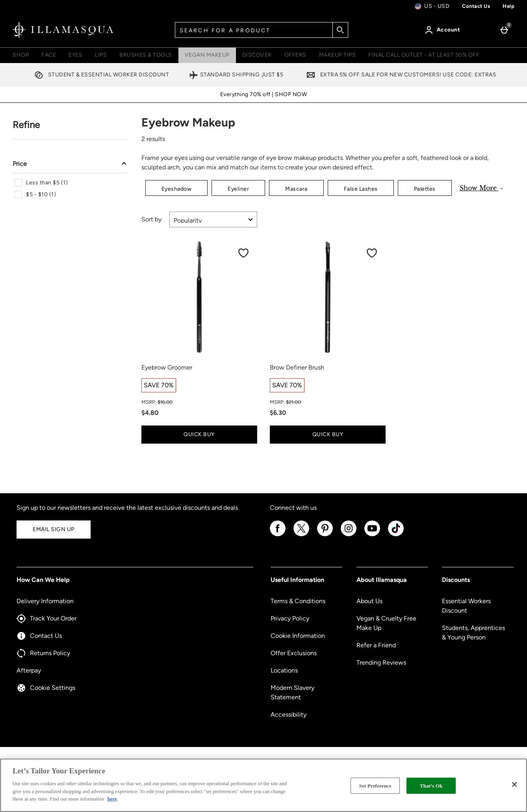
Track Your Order (46, 619)
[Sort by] (213, 219)
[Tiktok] (396, 535)
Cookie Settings (46, 688)
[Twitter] (301, 535)
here (112, 799)
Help (508, 6)
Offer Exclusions (294, 653)
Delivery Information (45, 601)
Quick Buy (209, 434)
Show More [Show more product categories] (481, 188)
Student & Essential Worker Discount (100, 75)
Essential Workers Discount (466, 606)
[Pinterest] (325, 535)
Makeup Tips (338, 55)
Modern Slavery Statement (292, 692)
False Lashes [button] (361, 189)
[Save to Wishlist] (243, 253)
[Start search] (340, 30)
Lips (101, 55)
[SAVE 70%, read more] (159, 385)
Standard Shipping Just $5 (236, 75)
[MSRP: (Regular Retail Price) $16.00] (199, 402)
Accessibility (289, 714)
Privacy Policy (290, 618)
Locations (284, 670)
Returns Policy (43, 653)
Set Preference (375, 785)
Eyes (75, 55)
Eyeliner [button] (238, 189)
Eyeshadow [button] (177, 189)
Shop (21, 55)
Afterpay (29, 670)
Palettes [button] (425, 189)
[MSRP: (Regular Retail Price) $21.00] (328, 402)
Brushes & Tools (146, 55)
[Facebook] (278, 535)
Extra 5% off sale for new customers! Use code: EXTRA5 (399, 75)
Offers (295, 55)
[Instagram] (349, 535)
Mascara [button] (296, 189)
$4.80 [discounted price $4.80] (150, 413)
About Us (369, 601)
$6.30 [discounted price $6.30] (278, 413)
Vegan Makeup (207, 55)
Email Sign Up (54, 529)
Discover (257, 55)
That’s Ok (431, 785)
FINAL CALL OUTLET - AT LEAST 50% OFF (424, 55)
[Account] (444, 30)
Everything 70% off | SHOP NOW (264, 94)
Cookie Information (298, 636)
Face (49, 55)
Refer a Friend (376, 645)
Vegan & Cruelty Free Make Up (386, 623)
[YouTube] (372, 535)
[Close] (514, 784)
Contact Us (39, 636)
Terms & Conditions (298, 601)
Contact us (476, 6)
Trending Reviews (381, 662)
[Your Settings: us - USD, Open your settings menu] (432, 6)
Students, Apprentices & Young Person (473, 633)
